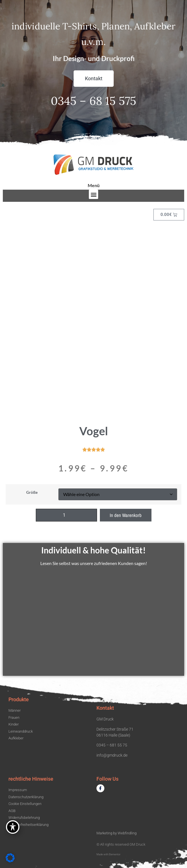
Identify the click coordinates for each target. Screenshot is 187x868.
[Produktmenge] (66, 515)
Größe (32, 492)
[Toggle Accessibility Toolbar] (13, 827)
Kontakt (105, 708)
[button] (93, 194)
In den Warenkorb (126, 515)
